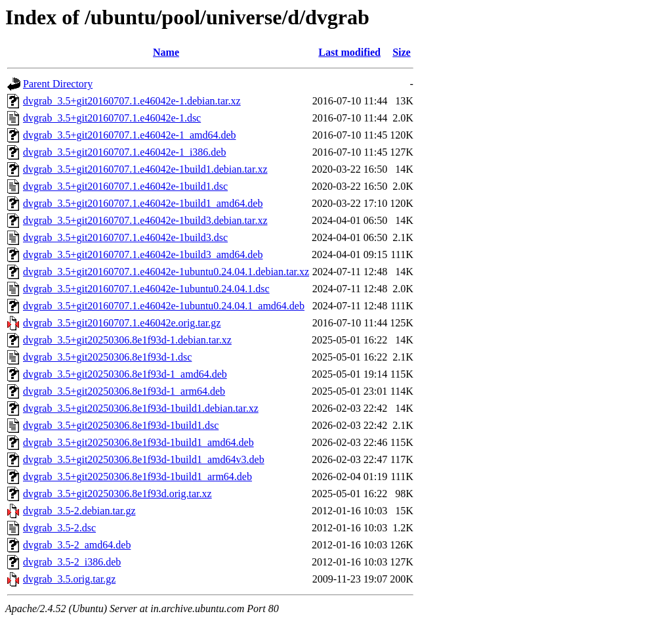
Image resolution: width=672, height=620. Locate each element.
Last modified (349, 52)
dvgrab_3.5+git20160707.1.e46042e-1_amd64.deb (130, 135)
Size (402, 52)
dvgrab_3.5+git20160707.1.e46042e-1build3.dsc (125, 237)
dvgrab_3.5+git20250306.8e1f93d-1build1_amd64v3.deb (144, 459)
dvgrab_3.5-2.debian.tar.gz (79, 511)
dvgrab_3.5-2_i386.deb (72, 562)
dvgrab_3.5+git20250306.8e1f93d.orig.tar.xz (117, 494)
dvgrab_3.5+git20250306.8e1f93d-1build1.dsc (121, 425)
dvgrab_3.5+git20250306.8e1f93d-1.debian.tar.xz (127, 340)
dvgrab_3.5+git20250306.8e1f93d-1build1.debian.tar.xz (141, 408)
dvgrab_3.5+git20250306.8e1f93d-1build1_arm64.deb (137, 476)
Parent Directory (58, 84)
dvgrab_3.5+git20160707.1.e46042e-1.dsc (112, 118)
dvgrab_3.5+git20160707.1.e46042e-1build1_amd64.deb (143, 203)
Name (166, 52)
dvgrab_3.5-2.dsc (59, 528)
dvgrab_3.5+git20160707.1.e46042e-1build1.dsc (125, 186)
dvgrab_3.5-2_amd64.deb (77, 545)
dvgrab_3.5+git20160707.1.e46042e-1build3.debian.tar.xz (145, 220)
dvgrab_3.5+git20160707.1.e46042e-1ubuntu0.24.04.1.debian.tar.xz (166, 272)
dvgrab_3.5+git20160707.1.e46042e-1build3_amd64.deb (143, 255)
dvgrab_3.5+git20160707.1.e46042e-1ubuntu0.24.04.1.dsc (146, 289)
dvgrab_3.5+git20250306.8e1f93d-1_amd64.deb (125, 374)
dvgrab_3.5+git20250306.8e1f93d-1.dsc (107, 357)
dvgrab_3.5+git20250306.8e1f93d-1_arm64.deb (124, 391)
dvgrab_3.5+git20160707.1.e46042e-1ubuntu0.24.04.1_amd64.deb (164, 306)
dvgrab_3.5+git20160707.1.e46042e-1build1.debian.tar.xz (145, 169)
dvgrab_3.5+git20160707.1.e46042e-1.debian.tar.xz (132, 101)
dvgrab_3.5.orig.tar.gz (69, 579)
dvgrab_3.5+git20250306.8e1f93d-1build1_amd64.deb (138, 442)
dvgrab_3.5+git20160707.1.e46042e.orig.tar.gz (122, 323)
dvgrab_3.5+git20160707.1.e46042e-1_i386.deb (124, 152)
